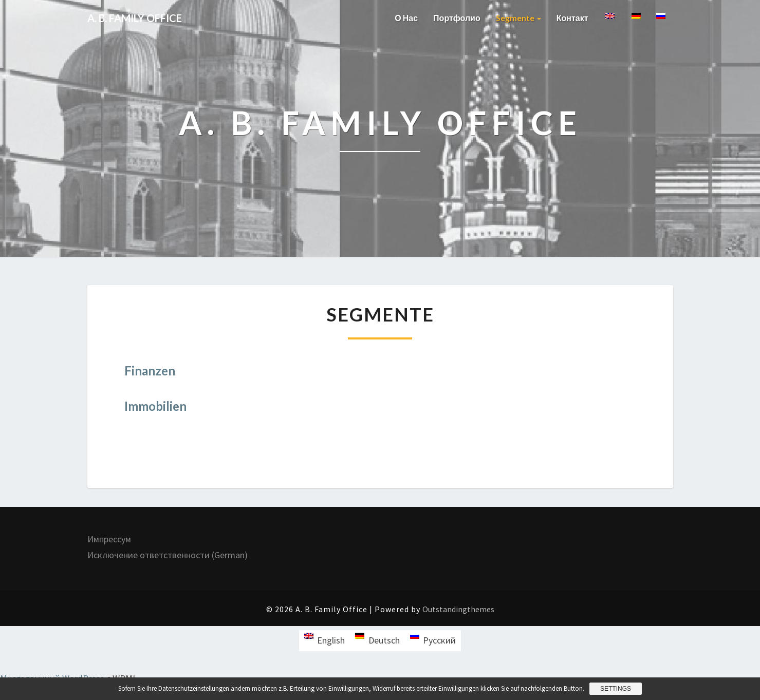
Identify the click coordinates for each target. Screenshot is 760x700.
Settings (616, 689)
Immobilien (155, 406)
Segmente (518, 18)
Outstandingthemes (458, 609)
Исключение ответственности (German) (168, 555)
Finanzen (150, 371)
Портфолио (457, 18)
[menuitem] (609, 21)
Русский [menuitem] (439, 640)
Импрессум (109, 539)
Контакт (572, 18)
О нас (406, 18)
